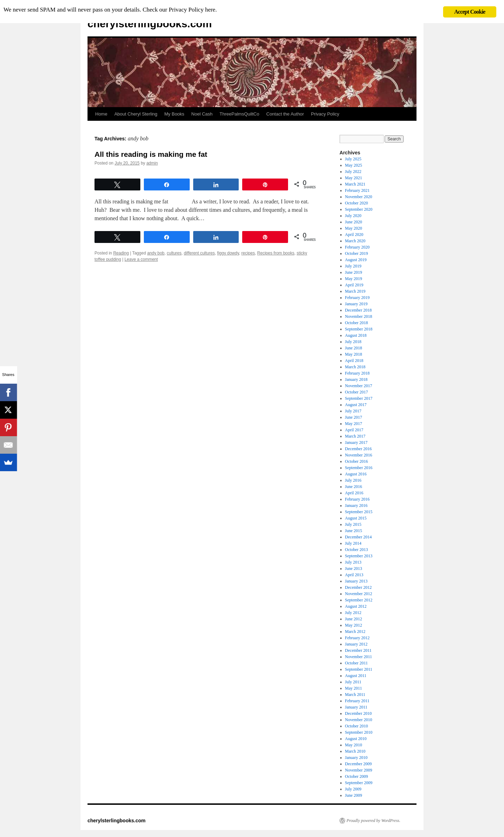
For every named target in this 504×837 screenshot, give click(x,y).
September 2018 (359, 329)
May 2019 (354, 279)
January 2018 (356, 379)
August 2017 (356, 405)
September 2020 (359, 209)
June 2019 (354, 272)
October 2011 (356, 663)
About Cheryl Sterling (136, 114)
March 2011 (355, 695)
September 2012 (359, 600)
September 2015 (359, 512)
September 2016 (359, 468)
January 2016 (356, 505)
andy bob (156, 253)
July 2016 (353, 480)
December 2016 (358, 449)
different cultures (199, 253)
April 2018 (354, 361)
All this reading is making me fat (151, 154)
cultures (174, 253)
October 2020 (357, 203)
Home (101, 114)
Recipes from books (276, 253)
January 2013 (356, 581)
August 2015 (356, 518)
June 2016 (354, 487)
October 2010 (357, 726)
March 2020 (355, 241)
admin (152, 163)
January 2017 (356, 442)
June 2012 (354, 619)
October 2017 (357, 392)
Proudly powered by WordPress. (373, 821)
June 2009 (354, 795)
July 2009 (353, 789)
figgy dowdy (228, 253)
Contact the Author (285, 114)
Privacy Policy (325, 114)
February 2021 (357, 190)
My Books (174, 114)
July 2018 (353, 342)
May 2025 (354, 165)
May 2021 (354, 178)
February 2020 (357, 247)
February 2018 (357, 373)
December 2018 (358, 310)
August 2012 (356, 606)
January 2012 (356, 644)
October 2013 (357, 550)
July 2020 (353, 216)
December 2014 (358, 537)
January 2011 (356, 707)
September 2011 (359, 669)
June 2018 (354, 348)
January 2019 (356, 304)
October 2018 (357, 323)
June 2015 (354, 531)
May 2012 (354, 625)
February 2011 (357, 701)
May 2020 (354, 228)
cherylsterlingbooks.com (150, 24)
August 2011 (356, 676)
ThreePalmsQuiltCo (239, 114)
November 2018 (359, 316)
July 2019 (353, 266)
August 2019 (356, 260)
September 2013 (359, 556)
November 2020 (359, 197)
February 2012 (357, 638)
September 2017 (359, 398)
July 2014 (353, 543)
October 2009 (357, 776)
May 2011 (354, 688)
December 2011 (358, 650)
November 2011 (359, 657)
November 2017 (359, 386)
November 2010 (359, 720)
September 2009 (359, 783)
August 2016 (356, 474)
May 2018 (354, 354)
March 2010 (355, 751)
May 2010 (354, 745)
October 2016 (357, 461)
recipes (248, 253)
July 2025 (353, 159)
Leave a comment (141, 259)
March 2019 (355, 291)
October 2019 (357, 253)
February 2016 (357, 499)
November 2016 (359, 455)
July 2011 (353, 682)
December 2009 (358, 764)
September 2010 (359, 732)
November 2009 (359, 770)
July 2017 (353, 411)
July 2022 (353, 172)
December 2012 (358, 587)
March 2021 (355, 184)
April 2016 (354, 493)
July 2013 (353, 562)
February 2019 (357, 298)
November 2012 (359, 594)
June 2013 (354, 569)
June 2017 (354, 417)
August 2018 (356, 335)
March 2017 (355, 436)
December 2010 (358, 713)
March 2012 (355, 632)
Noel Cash (202, 114)
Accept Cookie (470, 12)
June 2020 (354, 222)
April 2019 (354, 285)
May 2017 (354, 424)
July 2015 (353, 524)
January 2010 (356, 758)
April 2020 (354, 235)
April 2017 (354, 430)
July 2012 (353, 613)
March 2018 (355, 367)
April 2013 (354, 575)
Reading (121, 253)
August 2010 (356, 739)
